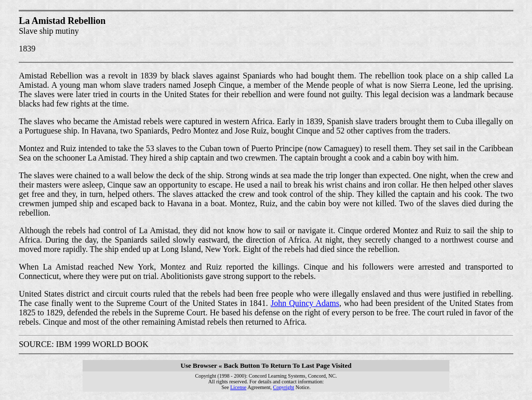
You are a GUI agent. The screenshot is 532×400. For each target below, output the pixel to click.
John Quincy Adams (305, 303)
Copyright (284, 387)
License (238, 387)
